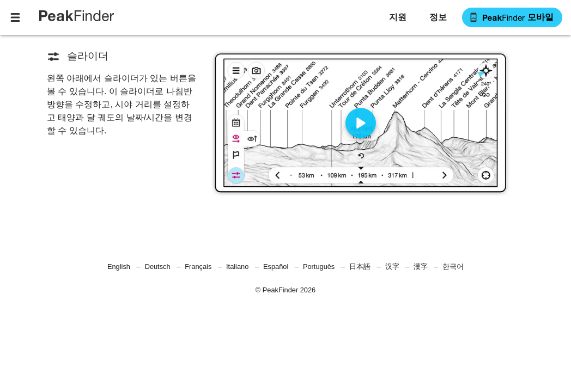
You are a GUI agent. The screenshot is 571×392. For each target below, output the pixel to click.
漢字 (421, 267)
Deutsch (158, 267)
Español (276, 267)
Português (319, 267)
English (119, 267)
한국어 (453, 267)
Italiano (237, 267)
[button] (437, 17)
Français (198, 267)
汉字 (392, 267)
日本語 (360, 267)
